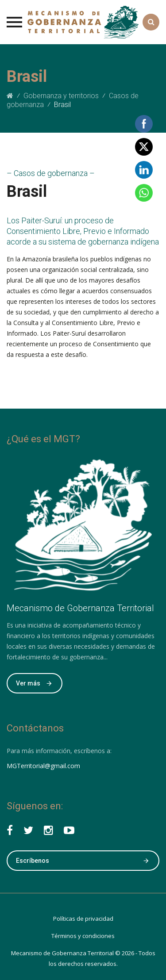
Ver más (34, 683)
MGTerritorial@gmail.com (43, 766)
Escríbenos (83, 861)
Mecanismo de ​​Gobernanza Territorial (62, 953)
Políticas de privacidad (83, 919)
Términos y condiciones (83, 936)
